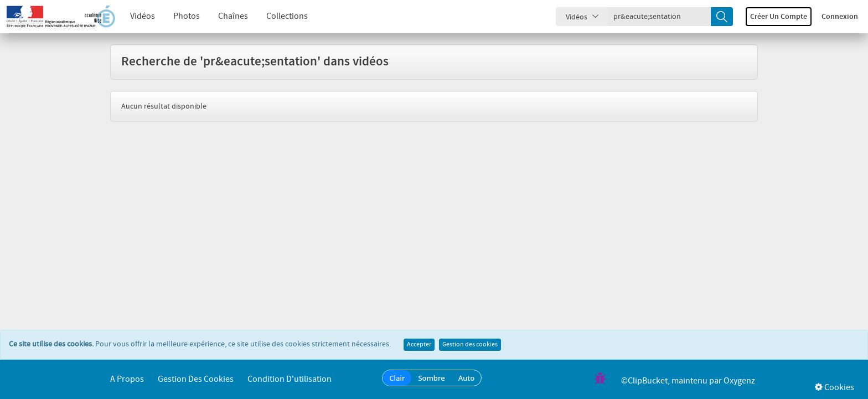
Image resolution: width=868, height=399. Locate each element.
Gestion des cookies (470, 345)
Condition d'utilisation (290, 379)
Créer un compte (779, 17)
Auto (467, 378)
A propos (127, 379)
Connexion (840, 17)
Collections (287, 16)
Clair (397, 378)
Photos (187, 16)
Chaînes (233, 16)
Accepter (419, 345)
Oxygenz (739, 381)
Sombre (431, 378)
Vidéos (143, 16)
